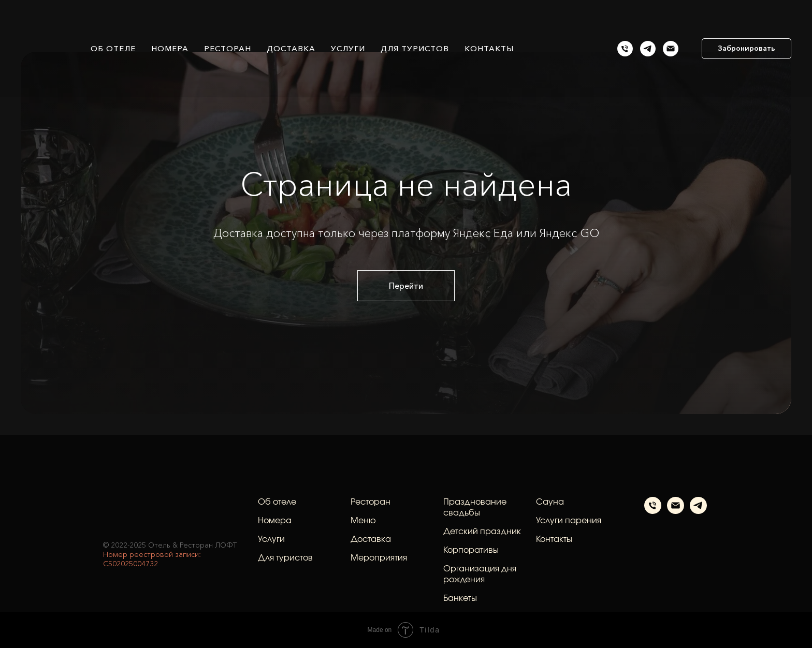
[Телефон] (653, 511)
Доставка (291, 48)
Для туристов (415, 48)
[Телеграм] (648, 49)
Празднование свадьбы (475, 507)
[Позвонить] (625, 49)
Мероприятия (379, 558)
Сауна (550, 502)
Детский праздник (482, 532)
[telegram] (698, 511)
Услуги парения (569, 521)
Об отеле (113, 48)
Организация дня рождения (480, 574)
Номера (170, 48)
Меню (363, 521)
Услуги (348, 48)
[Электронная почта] (676, 511)
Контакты (489, 48)
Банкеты (460, 598)
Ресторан (228, 48)
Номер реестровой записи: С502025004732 (152, 559)
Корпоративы (471, 550)
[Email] (671, 49)
